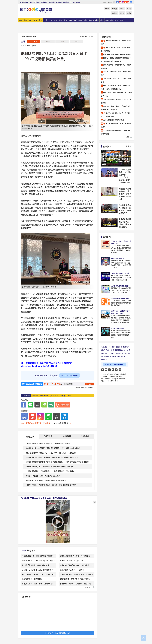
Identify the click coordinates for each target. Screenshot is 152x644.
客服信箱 (104, 353)
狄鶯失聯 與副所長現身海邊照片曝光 (117, 54)
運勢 (28, 45)
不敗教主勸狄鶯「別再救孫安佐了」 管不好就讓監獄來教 (48, 443)
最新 (21, 20)
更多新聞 (89, 384)
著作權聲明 (105, 356)
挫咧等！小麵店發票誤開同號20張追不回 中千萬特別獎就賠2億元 (116, 60)
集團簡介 (126, 347)
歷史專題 (44, 2)
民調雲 (114, 9)
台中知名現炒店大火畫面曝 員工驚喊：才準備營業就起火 (125, 209)
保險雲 (122, 13)
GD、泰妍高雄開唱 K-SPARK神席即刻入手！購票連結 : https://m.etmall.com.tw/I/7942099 (47, 364)
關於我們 (119, 347)
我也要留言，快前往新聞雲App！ (58, 633)
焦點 (26, 20)
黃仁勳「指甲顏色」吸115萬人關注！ (36, 565)
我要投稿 (104, 347)
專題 (41, 20)
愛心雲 (129, 9)
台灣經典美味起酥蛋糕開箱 (120, 298)
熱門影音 (48, 436)
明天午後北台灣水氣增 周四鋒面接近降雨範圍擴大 (46, 480)
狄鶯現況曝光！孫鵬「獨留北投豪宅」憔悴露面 (115, 49)
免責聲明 (113, 356)
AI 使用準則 (121, 356)
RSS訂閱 (104, 360)
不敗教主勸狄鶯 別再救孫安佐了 (73, 561)
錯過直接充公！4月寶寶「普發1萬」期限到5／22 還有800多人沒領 (53, 448)
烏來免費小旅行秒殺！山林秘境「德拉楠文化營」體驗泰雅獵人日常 (52, 457)
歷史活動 (37, 2)
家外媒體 (59, 2)
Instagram (109, 370)
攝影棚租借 (77, 2)
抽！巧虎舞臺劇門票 (118, 258)
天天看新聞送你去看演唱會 (120, 286)
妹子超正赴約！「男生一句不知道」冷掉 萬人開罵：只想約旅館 (51, 453)
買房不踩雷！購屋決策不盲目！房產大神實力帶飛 (121, 312)
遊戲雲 (129, 13)
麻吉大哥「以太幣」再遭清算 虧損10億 (76, 584)
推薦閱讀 (30, 437)
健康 (76, 41)
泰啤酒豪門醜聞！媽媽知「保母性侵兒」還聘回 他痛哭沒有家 (116, 108)
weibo (128, 2)
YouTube (120, 2)
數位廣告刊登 (67, 2)
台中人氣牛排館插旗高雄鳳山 (114, 120)
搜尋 (114, 2)
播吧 (36, 20)
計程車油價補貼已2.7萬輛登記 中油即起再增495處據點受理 (50, 467)
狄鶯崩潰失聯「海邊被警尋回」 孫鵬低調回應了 (116, 66)
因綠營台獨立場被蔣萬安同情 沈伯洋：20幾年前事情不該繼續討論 (125, 194)
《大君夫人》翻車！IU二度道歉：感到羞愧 (116, 80)
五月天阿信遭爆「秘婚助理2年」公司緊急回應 (116, 101)
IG (123, 2)
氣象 (62, 41)
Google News (131, 2)
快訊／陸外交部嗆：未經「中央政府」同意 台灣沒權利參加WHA (116, 87)
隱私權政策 (119, 353)
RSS (125, 2)
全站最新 (85, 436)
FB (118, 2)
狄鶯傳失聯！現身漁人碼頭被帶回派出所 (116, 42)
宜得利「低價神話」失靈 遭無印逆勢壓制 (116, 73)
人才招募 (112, 347)
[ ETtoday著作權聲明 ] (61, 423)
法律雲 (122, 9)
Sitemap (112, 353)
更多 (129, 137)
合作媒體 (127, 350)
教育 (48, 41)
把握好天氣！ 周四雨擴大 (32, 579)
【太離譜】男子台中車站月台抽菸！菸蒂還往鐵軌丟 (43, 498)
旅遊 (60, 20)
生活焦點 (34, 41)
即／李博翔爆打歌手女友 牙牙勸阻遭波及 (116, 125)
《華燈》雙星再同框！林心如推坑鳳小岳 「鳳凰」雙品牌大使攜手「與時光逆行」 (125, 176)
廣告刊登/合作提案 (108, 350)
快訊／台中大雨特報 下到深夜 (72, 570)
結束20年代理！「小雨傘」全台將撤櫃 (75, 556)
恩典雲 (114, 13)
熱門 (31, 20)
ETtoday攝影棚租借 (118, 328)
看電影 (107, 9)
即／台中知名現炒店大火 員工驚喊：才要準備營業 (115, 115)
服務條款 (127, 353)
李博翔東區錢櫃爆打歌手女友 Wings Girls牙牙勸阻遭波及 (125, 223)
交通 (34, 45)
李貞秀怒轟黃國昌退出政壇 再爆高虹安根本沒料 (116, 132)
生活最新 (67, 436)
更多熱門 (90, 587)
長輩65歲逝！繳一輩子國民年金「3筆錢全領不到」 (116, 94)
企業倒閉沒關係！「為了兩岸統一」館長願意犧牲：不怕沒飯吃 (51, 471)
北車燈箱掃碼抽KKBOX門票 (120, 273)
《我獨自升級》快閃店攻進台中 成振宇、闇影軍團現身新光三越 (51, 485)
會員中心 (51, 2)
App (31, 2)
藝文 (22, 45)
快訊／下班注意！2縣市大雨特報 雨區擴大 (43, 476)
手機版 (26, 2)
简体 (21, 2)
